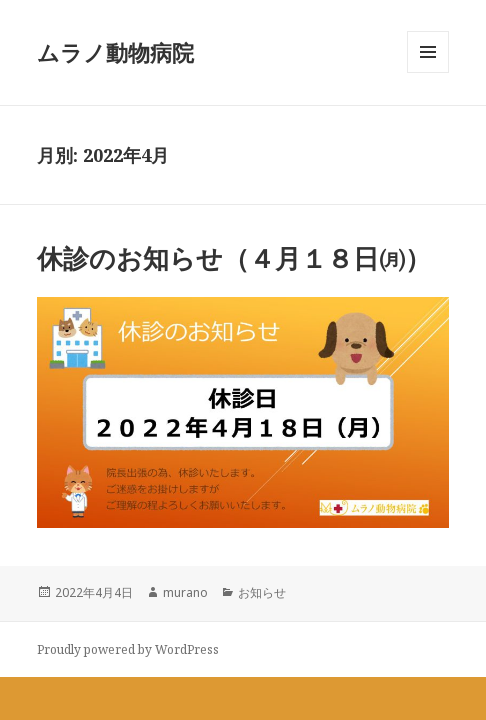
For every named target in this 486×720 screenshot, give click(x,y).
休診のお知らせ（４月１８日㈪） (234, 258)
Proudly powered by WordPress (128, 649)
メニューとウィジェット (428, 72)
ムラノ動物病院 (115, 52)
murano (185, 592)
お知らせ (262, 592)
